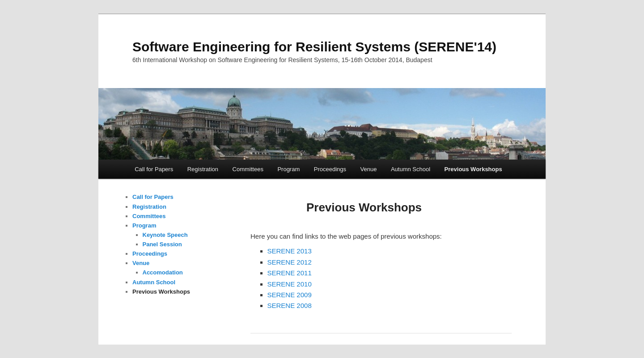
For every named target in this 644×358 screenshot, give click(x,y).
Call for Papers (154, 169)
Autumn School (411, 169)
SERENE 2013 (290, 251)
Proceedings (330, 169)
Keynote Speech (165, 235)
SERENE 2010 (290, 284)
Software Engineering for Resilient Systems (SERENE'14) (314, 47)
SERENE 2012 (290, 262)
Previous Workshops (473, 169)
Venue (369, 169)
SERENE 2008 (290, 305)
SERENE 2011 (290, 273)
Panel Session (162, 244)
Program (288, 169)
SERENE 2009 (290, 295)
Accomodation (163, 272)
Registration (203, 169)
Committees (248, 169)
